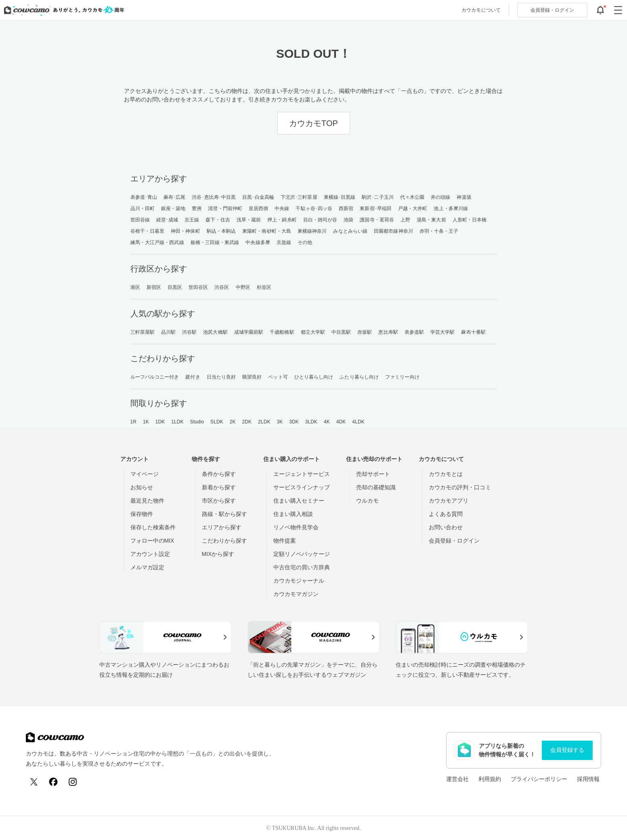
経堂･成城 (167, 220)
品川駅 (168, 332)
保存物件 (142, 514)
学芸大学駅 (443, 332)
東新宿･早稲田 (376, 208)
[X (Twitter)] (34, 782)
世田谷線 (140, 220)
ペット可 (278, 377)
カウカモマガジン (296, 594)
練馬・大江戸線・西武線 (157, 242)
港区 (135, 287)
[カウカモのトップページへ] (62, 10)
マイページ (145, 474)
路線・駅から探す (224, 514)
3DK (294, 422)
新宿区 (154, 287)
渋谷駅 (189, 332)
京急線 (284, 242)
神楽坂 (464, 197)
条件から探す (219, 474)
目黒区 (175, 287)
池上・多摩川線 (451, 208)
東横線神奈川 (312, 231)
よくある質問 (446, 514)
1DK (160, 422)
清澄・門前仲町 (225, 208)
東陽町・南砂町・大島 (267, 231)
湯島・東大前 (431, 220)
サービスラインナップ (302, 487)
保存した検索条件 (153, 527)
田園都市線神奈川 (393, 231)
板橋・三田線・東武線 (215, 242)
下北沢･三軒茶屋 (299, 197)
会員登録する (567, 750)
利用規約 (490, 779)
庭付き (193, 377)
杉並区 (264, 287)
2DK (247, 422)
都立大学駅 (313, 332)
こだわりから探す (224, 541)
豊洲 (197, 208)
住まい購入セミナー (299, 501)
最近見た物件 (147, 501)
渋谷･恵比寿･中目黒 (214, 197)
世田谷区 (198, 287)
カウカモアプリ (449, 501)
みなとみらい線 (350, 231)
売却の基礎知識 (376, 487)
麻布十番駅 (473, 332)
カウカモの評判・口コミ (460, 487)
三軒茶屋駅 (143, 332)
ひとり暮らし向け (314, 377)
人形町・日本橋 (470, 220)
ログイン (552, 10)
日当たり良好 (221, 377)
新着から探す (219, 487)
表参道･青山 (144, 197)
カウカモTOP (313, 123)
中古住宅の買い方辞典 (302, 567)
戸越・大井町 (413, 208)
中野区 (243, 287)
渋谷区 (222, 287)
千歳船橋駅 (282, 332)
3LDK (311, 422)
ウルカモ (367, 501)
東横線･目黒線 (340, 197)
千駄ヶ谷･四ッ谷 (314, 208)
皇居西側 (258, 208)
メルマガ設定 (147, 567)
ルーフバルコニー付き (155, 377)
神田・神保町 (186, 231)
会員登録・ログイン (454, 541)
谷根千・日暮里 (148, 231)
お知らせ (142, 487)
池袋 (348, 220)
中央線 (282, 208)
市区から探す (219, 501)
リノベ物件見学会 (296, 527)
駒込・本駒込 (221, 231)
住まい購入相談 (293, 514)
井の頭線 (440, 197)
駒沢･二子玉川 (378, 197)
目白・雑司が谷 (320, 220)
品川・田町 (143, 208)
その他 (305, 242)
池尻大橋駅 (215, 332)
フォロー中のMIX (152, 541)
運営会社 (457, 779)
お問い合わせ (446, 527)
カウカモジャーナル (299, 581)
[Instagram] (73, 782)
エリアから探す (222, 527)
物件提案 (285, 541)
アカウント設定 (150, 554)
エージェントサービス (302, 474)
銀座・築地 (173, 208)
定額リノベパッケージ (302, 554)
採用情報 (588, 779)
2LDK (264, 422)
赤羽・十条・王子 (439, 231)
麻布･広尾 (175, 197)
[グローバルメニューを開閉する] (618, 10)
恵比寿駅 (388, 332)
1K (146, 422)
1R (134, 422)
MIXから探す (218, 554)
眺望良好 (252, 377)
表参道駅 (414, 332)
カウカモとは (446, 474)
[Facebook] (53, 782)
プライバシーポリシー (539, 779)
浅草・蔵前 (249, 220)
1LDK (177, 422)
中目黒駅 (341, 332)
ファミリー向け (402, 377)
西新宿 (346, 208)
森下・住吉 (218, 220)
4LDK (358, 422)
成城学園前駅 (249, 332)
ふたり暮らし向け (359, 377)
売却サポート (373, 474)
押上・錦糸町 (282, 220)
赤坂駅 (365, 332)
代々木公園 (412, 197)
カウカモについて (481, 10)
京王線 (192, 220)
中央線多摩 (258, 242)
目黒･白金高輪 (258, 197)
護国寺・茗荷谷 (377, 220)
